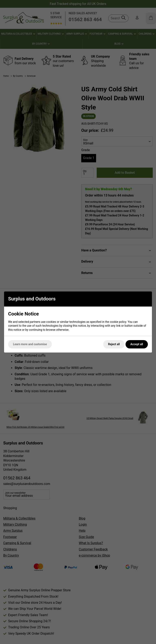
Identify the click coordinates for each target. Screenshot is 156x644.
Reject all (114, 344)
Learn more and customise (30, 344)
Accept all (137, 344)
